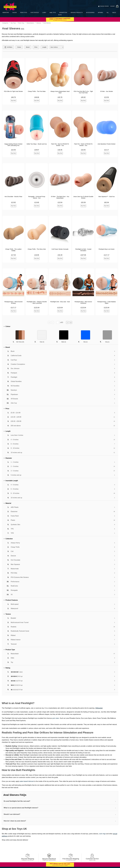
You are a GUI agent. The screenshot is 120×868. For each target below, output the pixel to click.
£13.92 (13, 202)
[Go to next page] (67, 322)
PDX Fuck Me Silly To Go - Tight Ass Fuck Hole (83, 92)
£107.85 (83, 255)
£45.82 (83, 97)
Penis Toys (24, 13)
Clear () (42, 342)
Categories (5, 23)
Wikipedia (99, 708)
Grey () (107, 342)
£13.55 (107, 97)
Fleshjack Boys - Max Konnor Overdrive (83, 302)
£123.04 (37, 308)
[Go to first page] (49, 322)
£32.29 (60, 255)
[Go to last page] (71, 322)
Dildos (15, 13)
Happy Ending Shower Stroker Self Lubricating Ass (13, 145)
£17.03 (13, 255)
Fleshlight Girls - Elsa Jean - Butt (60, 302)
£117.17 (107, 255)
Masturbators (30, 23)
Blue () (86, 342)
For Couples (35, 13)
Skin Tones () (20, 342)
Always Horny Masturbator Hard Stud (60, 92)
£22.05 (13, 150)
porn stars (56, 718)
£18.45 (60, 150)
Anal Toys (53, 13)
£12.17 (107, 150)
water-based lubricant (27, 781)
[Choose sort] (57, 47)
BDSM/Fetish (63, 13)
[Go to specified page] (58, 322)
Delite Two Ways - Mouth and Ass (37, 144)
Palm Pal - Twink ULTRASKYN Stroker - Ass (83, 145)
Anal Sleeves (47, 23)
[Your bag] (117, 6)
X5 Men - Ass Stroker (107, 91)
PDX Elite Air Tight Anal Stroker (13, 91)
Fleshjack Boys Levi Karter (107, 249)
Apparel (101, 13)
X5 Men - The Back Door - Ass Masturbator (60, 197)
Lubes (44, 13)
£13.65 (37, 202)
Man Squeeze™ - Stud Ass (107, 197)
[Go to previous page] (53, 322)
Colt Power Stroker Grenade (60, 249)
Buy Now (13, 101)
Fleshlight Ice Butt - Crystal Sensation (83, 250)
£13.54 (60, 202)
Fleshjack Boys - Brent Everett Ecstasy (13, 302)
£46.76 (13, 97)
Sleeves (39, 23)
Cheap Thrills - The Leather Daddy (13, 250)
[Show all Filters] (8, 47)
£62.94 (107, 202)
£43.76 (60, 97)
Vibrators (6, 13)
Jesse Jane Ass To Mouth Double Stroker (83, 197)
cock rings (102, 834)
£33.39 (83, 202)
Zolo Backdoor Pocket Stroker (107, 144)
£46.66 (37, 97)
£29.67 (37, 150)
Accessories (90, 13)
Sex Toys (13, 23)
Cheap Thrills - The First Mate (37, 91)
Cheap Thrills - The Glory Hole (37, 249)
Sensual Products (77, 13)
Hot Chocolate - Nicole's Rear (13, 197)
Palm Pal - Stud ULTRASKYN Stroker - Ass (60, 145)
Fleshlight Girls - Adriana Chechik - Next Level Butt (37, 302)
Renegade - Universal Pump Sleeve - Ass (37, 197)
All (108, 13)
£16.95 (37, 255)
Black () (64, 342)
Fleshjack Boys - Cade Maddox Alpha (107, 302)
